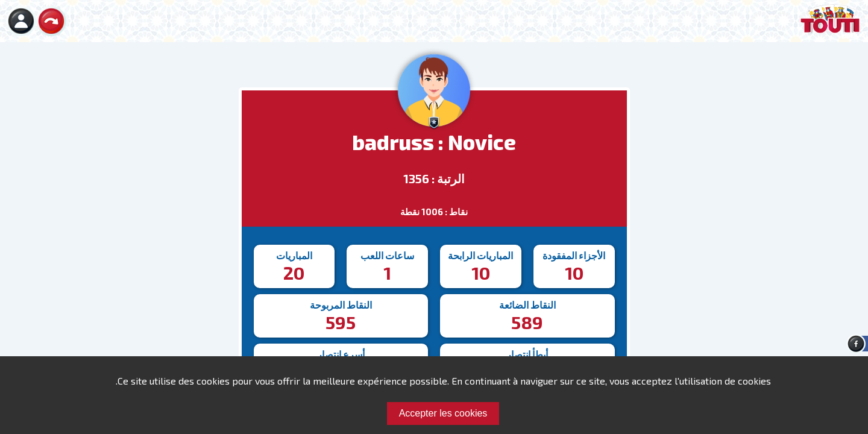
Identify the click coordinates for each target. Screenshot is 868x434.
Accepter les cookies (443, 413)
